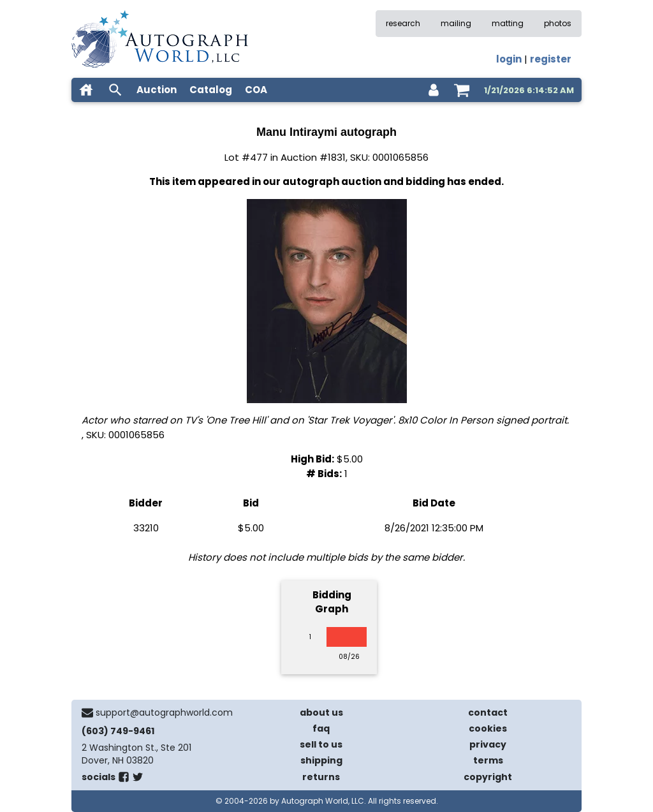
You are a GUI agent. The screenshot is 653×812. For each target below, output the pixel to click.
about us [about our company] (321, 712)
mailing (456, 23)
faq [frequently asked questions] (321, 728)
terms (488, 760)
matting (508, 23)
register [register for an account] (551, 59)
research (403, 23)
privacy (488, 744)
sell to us (321, 744)
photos (558, 23)
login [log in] (509, 59)
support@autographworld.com (164, 712)
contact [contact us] (488, 712)
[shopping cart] (462, 90)
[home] (86, 90)
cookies (488, 728)
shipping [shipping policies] (321, 760)
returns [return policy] (321, 777)
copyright (488, 777)
